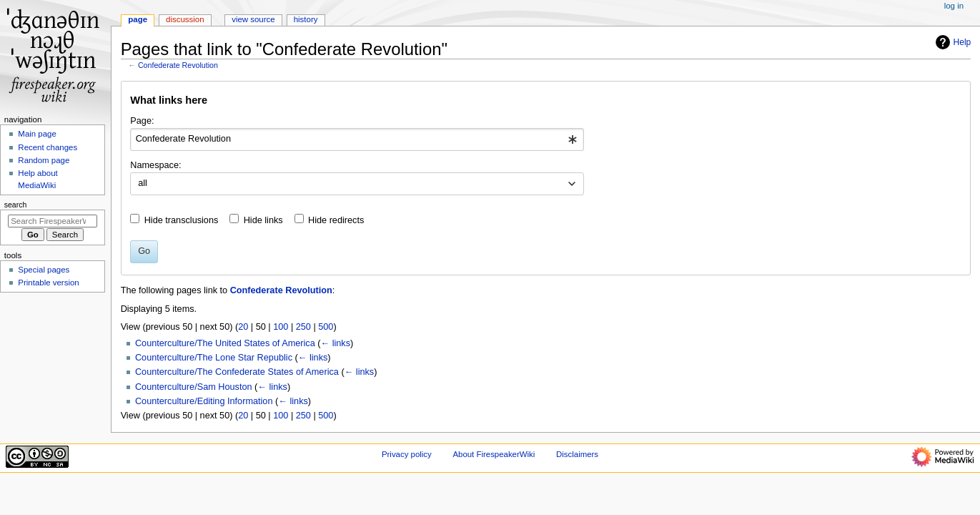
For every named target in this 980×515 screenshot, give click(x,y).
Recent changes (48, 147)
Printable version (48, 283)
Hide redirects (336, 220)
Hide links (263, 220)
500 (326, 327)
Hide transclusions (182, 220)
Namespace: (155, 165)
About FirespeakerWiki (494, 454)
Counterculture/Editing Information (204, 401)
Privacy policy (407, 454)
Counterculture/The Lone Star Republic (214, 358)
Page (138, 19)
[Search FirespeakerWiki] (53, 221)
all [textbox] (143, 183)
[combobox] (357, 139)
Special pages (44, 270)
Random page (44, 160)
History (306, 19)
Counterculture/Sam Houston (194, 387)
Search (16, 205)
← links (335, 343)
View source (253, 19)
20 (243, 327)
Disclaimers (577, 454)
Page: (142, 121)
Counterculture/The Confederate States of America (237, 372)
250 (303, 327)
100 (281, 327)
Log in (954, 6)
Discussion (185, 19)
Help (952, 42)
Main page (37, 134)
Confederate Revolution (178, 65)
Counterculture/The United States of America (225, 343)
